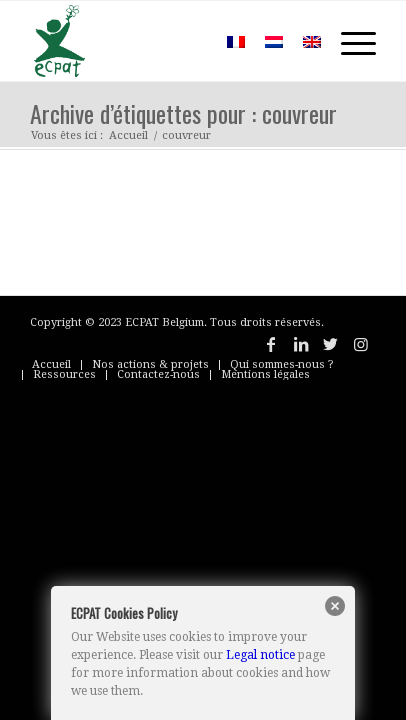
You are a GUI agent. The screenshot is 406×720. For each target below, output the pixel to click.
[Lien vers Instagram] (361, 344)
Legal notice (260, 655)
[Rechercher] (187, 41)
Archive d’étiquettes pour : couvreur (183, 113)
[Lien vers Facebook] (271, 344)
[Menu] (348, 41)
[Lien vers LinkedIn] (301, 344)
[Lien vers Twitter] (331, 344)
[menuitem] (187, 41)
